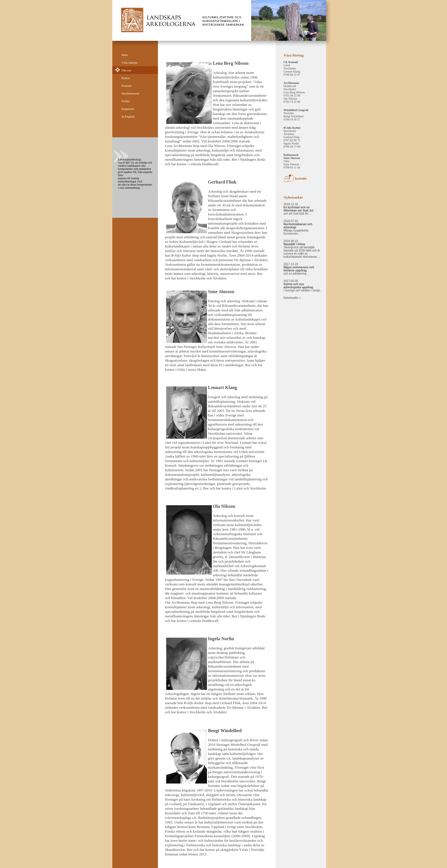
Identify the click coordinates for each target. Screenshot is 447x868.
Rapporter (128, 109)
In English (128, 116)
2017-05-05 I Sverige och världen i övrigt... (303, 286)
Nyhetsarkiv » (292, 298)
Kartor (126, 78)
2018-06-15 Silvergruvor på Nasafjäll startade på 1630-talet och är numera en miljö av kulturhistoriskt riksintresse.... (302, 249)
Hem (125, 55)
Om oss (126, 70)
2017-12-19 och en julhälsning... (299, 269)
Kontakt (127, 86)
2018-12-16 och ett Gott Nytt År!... (298, 209)
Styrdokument (131, 93)
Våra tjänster (130, 63)
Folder (126, 101)
